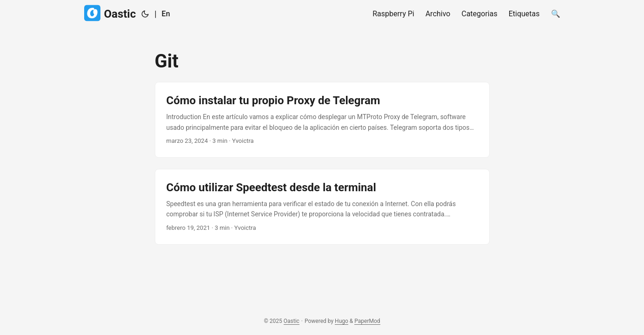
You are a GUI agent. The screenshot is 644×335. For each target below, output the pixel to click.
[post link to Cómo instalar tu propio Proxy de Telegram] (322, 120)
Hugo (342, 321)
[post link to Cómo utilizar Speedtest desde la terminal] (322, 207)
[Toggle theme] (145, 14)
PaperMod (367, 321)
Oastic (110, 13)
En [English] (166, 14)
